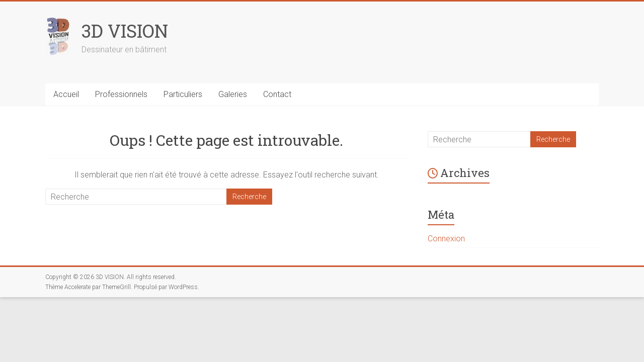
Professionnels (121, 94)
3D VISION (125, 31)
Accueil (66, 94)
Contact (277, 94)
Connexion (446, 239)
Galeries (233, 94)
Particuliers (183, 94)
